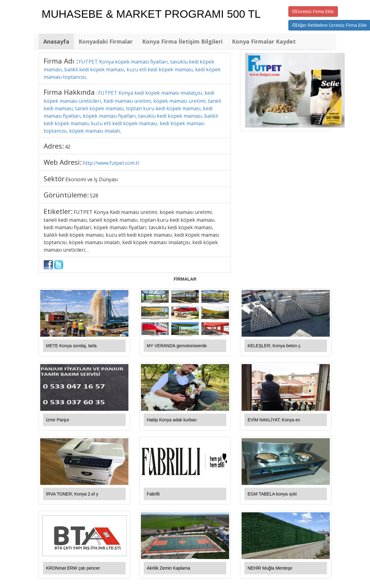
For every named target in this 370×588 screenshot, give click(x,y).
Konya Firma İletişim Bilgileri (182, 41)
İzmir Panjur (58, 420)
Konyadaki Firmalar (106, 41)
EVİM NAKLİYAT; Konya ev (274, 420)
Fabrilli (153, 494)
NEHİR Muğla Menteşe (270, 568)
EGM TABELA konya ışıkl (272, 494)
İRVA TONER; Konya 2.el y (72, 494)
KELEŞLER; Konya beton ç (274, 346)
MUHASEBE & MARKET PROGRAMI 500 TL (151, 14)
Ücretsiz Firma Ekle (313, 12)
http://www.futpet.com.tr (111, 163)
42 (68, 147)
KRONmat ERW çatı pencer (73, 568)
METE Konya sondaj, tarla (72, 346)
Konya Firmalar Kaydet (264, 41)
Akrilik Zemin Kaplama (168, 568)
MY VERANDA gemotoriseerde (177, 346)
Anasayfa (56, 41)
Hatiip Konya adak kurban (172, 420)
